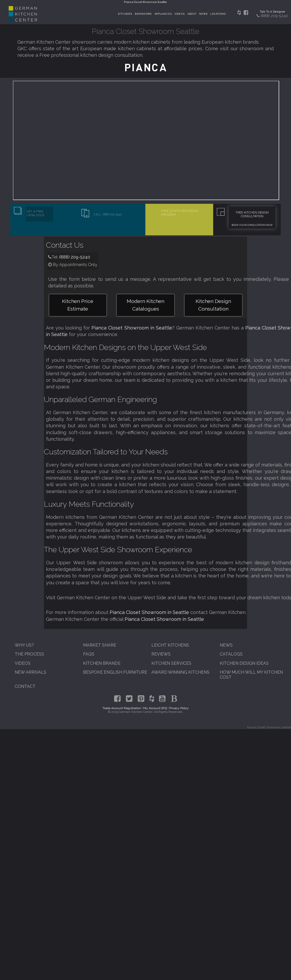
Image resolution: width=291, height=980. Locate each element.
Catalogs (231, 654)
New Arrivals (30, 672)
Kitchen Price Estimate (78, 305)
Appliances (163, 14)
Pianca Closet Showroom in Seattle (132, 328)
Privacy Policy (179, 708)
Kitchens (125, 14)
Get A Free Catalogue (35, 213)
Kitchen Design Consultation (213, 305)
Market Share (100, 645)
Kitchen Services (171, 663)
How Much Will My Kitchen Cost (251, 675)
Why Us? (24, 645)
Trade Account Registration (122, 708)
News (203, 14)
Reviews (161, 654)
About (192, 14)
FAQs (89, 654)
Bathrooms (143, 14)
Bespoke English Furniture (115, 672)
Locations (218, 14)
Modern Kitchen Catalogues (145, 305)
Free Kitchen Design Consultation (252, 214)
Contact (25, 686)
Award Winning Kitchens (180, 672)
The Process (29, 654)
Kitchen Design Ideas (244, 663)
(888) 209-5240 (75, 257)
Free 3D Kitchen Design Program (180, 213)
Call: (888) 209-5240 (108, 214)
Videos (180, 14)
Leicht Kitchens (170, 645)
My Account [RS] (155, 708)
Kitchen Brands (102, 663)
